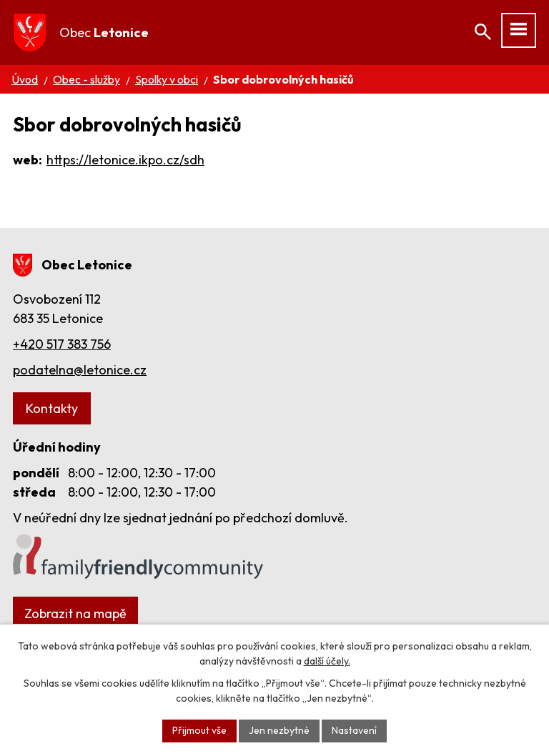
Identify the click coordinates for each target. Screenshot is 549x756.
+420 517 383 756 (62, 344)
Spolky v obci (167, 79)
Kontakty (52, 408)
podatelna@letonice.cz (80, 370)
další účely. (327, 661)
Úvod (25, 79)
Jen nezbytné (279, 730)
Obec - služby (86, 79)
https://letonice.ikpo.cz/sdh (125, 160)
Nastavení (354, 730)
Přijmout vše (199, 730)
